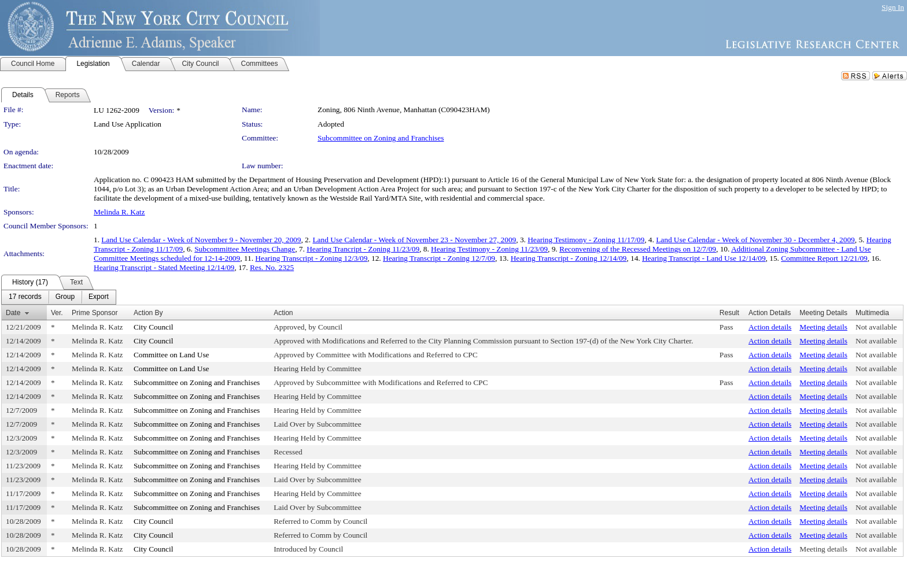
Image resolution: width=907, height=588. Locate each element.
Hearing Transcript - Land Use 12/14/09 (704, 258)
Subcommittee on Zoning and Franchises (381, 138)
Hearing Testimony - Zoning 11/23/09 (489, 249)
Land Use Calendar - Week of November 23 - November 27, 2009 (414, 240)
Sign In (893, 7)
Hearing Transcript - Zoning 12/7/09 (439, 258)
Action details (770, 327)
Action (283, 313)
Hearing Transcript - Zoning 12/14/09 (569, 258)
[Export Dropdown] (99, 297)
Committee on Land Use (172, 355)
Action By (148, 313)
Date (13, 313)
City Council (154, 327)
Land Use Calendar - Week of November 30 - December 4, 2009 (755, 240)
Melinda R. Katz (119, 212)
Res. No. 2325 (272, 267)
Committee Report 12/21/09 (824, 258)
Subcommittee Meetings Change (245, 249)
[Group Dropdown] (65, 297)
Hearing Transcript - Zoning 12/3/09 (311, 258)
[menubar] (59, 297)
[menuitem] (25, 297)
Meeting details (823, 327)
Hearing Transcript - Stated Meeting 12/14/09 (164, 267)
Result (729, 313)
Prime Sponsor (95, 313)
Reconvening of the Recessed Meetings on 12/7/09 (638, 249)
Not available (876, 327)
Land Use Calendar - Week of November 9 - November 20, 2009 (201, 240)
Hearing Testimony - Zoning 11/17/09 (586, 240)
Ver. (57, 313)
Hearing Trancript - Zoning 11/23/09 (363, 249)
